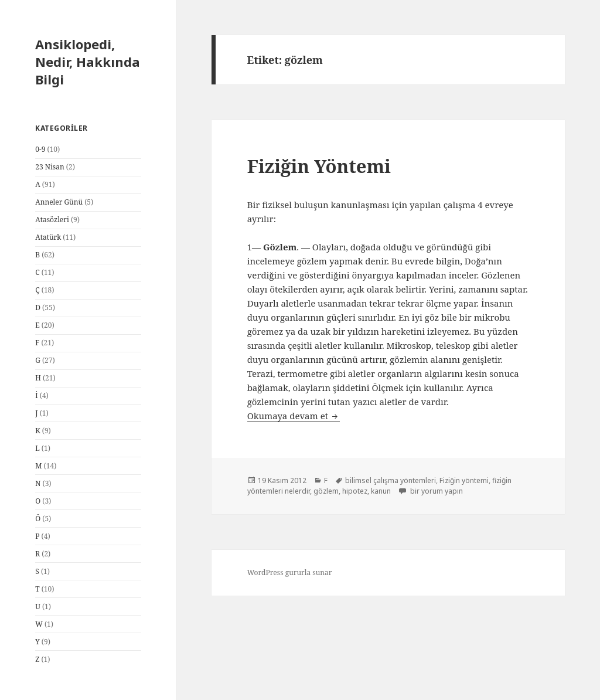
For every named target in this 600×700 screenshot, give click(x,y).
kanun (381, 491)
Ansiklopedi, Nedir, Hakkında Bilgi (88, 62)
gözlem (326, 491)
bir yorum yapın (436, 491)
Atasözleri (52, 220)
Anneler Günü (59, 202)
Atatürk (48, 237)
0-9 (40, 149)
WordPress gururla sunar (290, 572)
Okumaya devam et (294, 416)
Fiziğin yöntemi (464, 480)
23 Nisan (50, 167)
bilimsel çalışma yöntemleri (391, 480)
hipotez (355, 491)
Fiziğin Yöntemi (319, 166)
